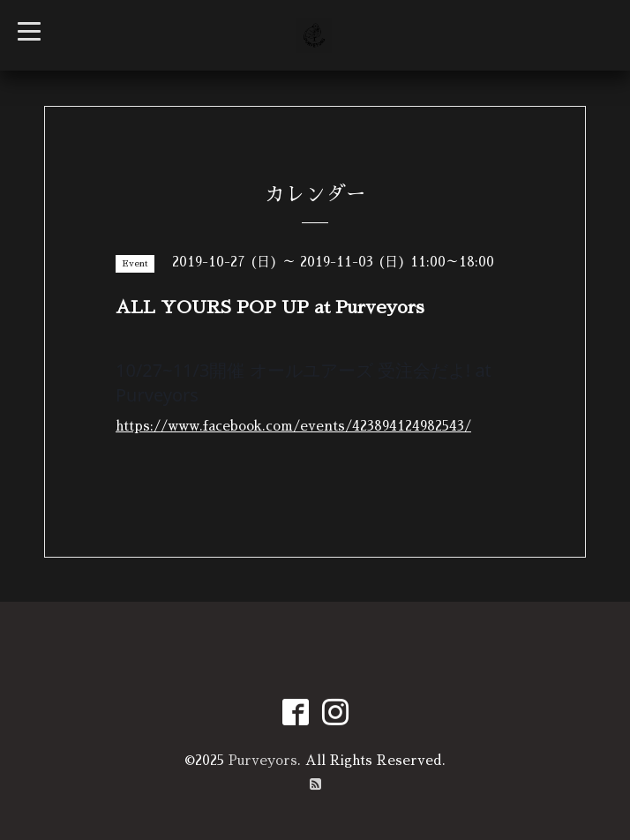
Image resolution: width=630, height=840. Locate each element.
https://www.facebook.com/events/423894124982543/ (293, 426)
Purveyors (263, 760)
